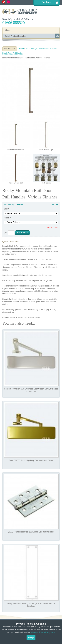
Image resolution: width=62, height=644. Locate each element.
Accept (31, 638)
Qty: (6, 233)
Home (21, 49)
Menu (7, 30)
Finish (7, 218)
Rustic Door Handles (48, 49)
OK (57, 36)
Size (6, 209)
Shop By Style (31, 49)
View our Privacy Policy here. (43, 632)
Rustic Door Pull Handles (13, 53)
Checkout (46, 2)
